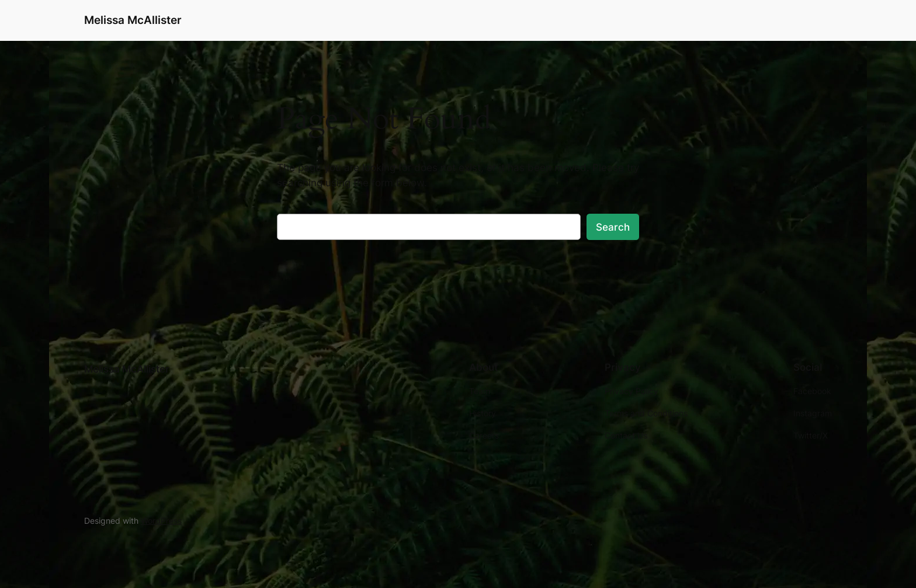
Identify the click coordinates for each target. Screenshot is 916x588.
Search (613, 227)
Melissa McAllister (133, 20)
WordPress (161, 521)
